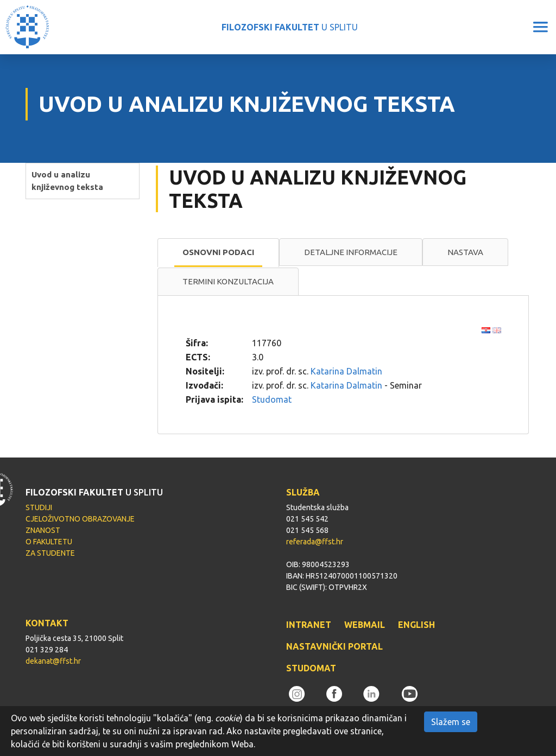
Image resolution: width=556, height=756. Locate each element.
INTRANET (309, 625)
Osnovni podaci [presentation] (218, 252)
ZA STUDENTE (50, 553)
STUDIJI (39, 507)
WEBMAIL (365, 625)
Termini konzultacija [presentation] (228, 281)
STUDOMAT (311, 668)
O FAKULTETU (49, 542)
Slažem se (451, 722)
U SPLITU (290, 27)
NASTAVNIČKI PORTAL (334, 646)
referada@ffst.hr (315, 542)
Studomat (272, 399)
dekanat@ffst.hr (53, 661)
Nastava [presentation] (465, 252)
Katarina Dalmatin (346, 371)
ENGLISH (416, 625)
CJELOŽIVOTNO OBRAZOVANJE (80, 519)
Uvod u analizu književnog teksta (67, 181)
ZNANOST (43, 530)
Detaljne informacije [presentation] (351, 252)
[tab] (218, 253)
